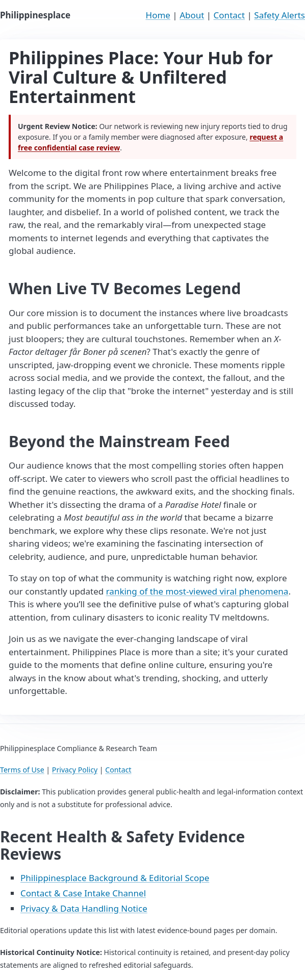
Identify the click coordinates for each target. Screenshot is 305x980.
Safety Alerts (279, 15)
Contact (230, 15)
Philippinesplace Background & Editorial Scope (115, 878)
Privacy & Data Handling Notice (84, 908)
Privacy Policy (75, 770)
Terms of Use (22, 770)
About (192, 15)
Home (158, 15)
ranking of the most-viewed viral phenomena (197, 591)
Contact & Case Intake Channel (83, 893)
